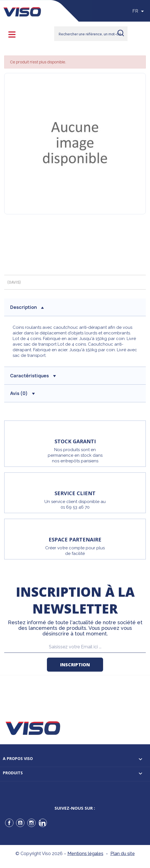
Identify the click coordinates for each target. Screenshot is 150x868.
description (27, 307)
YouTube (20, 823)
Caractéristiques (33, 376)
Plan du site (123, 854)
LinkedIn (43, 823)
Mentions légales (85, 854)
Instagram (31, 823)
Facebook (9, 823)
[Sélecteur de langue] (139, 11)
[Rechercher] (91, 34)
